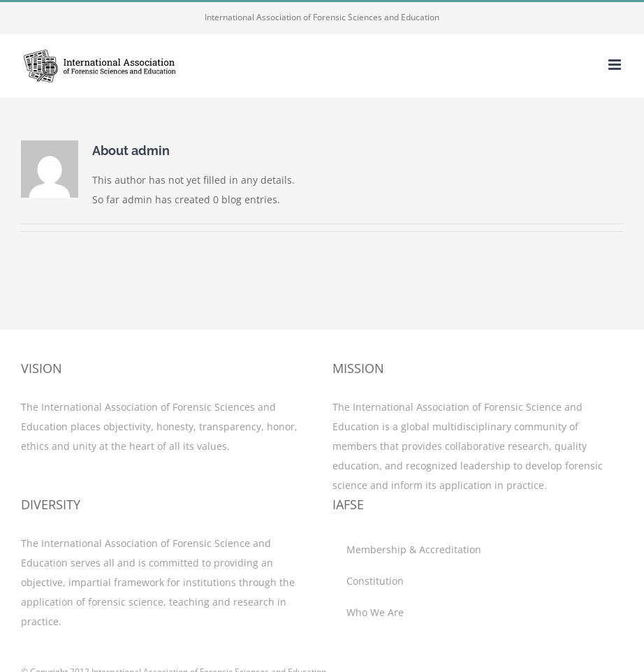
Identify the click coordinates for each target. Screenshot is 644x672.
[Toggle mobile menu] (616, 65)
